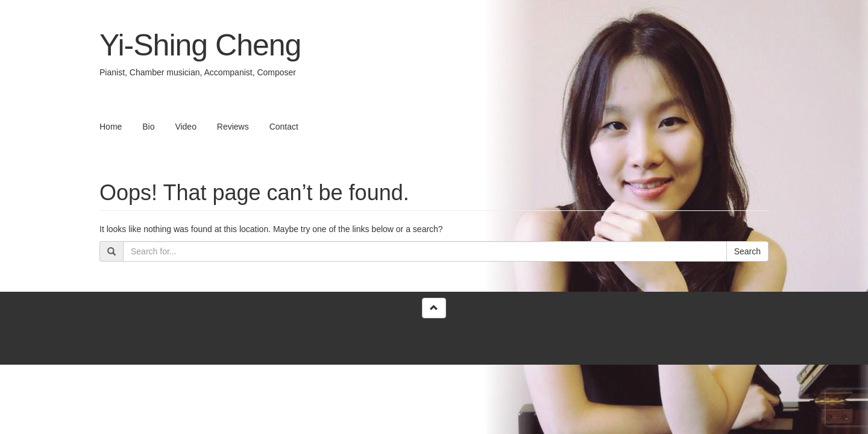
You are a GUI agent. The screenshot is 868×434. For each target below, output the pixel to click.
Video (186, 127)
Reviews (233, 127)
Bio (148, 127)
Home (111, 127)
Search (747, 251)
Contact (284, 127)
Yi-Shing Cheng (200, 45)
